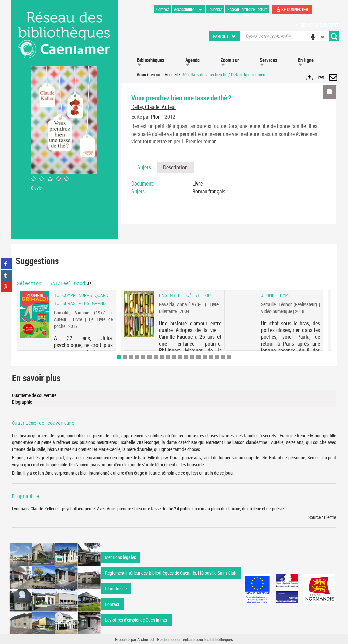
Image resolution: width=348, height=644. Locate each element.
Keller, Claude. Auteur (154, 107)
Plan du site (116, 588)
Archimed (145, 639)
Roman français (209, 191)
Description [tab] (175, 167)
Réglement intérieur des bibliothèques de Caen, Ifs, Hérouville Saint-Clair (171, 573)
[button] (225, 36)
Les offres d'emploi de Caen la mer (136, 620)
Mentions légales (120, 557)
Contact (112, 604)
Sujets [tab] (144, 167)
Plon (156, 117)
